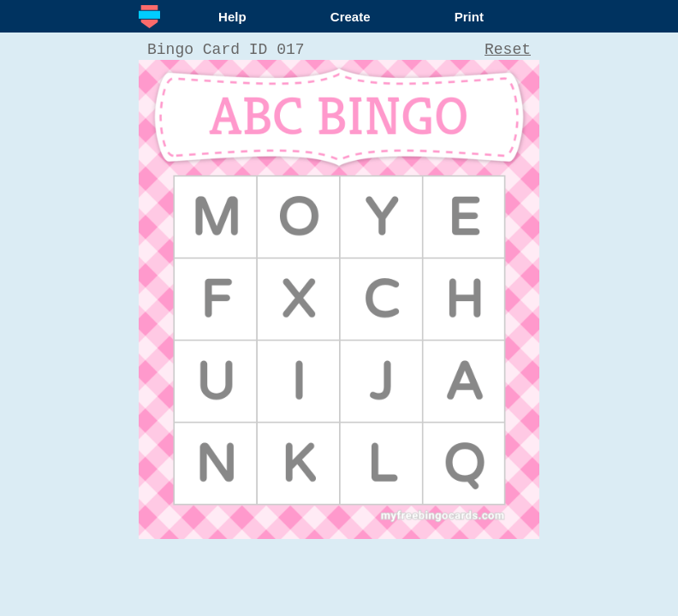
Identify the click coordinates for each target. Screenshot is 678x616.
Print (469, 17)
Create (351, 17)
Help (232, 17)
